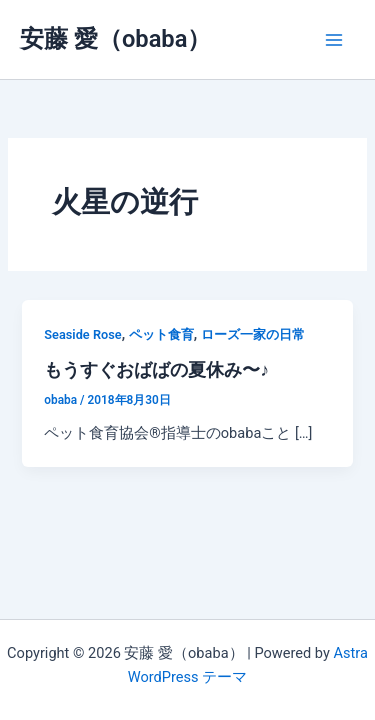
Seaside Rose (82, 334)
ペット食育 (161, 334)
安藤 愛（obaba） (115, 39)
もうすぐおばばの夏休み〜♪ (156, 369)
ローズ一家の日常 (253, 334)
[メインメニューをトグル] (334, 40)
